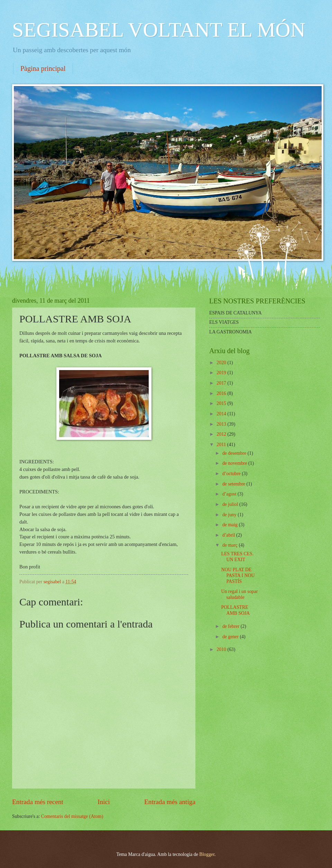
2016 (222, 393)
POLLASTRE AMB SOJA (235, 610)
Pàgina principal (43, 68)
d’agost (230, 494)
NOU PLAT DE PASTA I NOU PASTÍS (238, 575)
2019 (222, 373)
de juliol (231, 504)
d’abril (229, 535)
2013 (222, 424)
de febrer (232, 626)
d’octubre (232, 474)
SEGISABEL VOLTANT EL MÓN (159, 30)
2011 (222, 445)
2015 (222, 403)
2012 (222, 434)
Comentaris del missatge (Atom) (72, 816)
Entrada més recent (38, 802)
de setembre (234, 484)
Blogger (207, 854)
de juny (230, 515)
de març (231, 545)
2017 (222, 383)
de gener (231, 637)
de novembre (235, 463)
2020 (222, 363)
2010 (222, 649)
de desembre (235, 453)
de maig (231, 525)
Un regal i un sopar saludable (239, 594)
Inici (104, 802)
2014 (222, 414)
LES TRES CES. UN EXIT (237, 557)
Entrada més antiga (170, 802)
